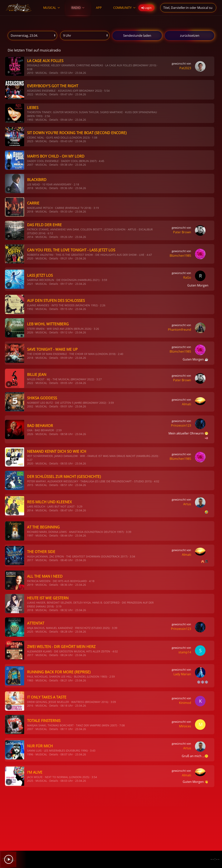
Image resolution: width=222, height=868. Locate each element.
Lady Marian (182, 674)
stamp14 (185, 652)
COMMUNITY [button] (124, 8)
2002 (30, 406)
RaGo (187, 277)
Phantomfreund (179, 330)
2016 (30, 706)
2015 (30, 485)
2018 (30, 188)
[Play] (9, 859)
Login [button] (146, 8)
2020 (30, 258)
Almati (187, 404)
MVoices (185, 726)
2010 (30, 73)
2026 (30, 332)
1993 (30, 120)
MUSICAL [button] (52, 8)
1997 (30, 535)
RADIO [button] (78, 8)
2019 (30, 585)
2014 (30, 237)
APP (99, 8)
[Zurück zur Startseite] (19, 8)
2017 (30, 560)
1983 (30, 680)
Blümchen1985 (180, 256)
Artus (187, 504)
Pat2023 (185, 68)
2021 (30, 284)
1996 (30, 754)
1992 (30, 309)
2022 (30, 94)
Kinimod (185, 703)
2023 (30, 141)
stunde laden (137, 36)
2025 (30, 632)
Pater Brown (182, 232)
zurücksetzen (190, 36)
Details (54, 73)
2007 (30, 165)
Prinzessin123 (181, 425)
